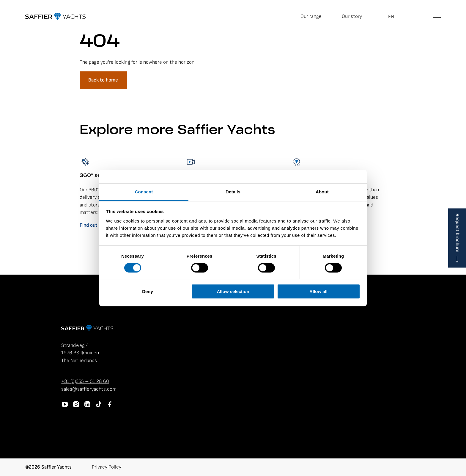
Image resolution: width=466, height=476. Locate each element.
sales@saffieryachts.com (89, 389)
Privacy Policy (107, 467)
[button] (395, 17)
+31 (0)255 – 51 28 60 (85, 381)
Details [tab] (233, 192)
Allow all (318, 291)
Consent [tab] (144, 192)
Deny (148, 291)
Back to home (103, 80)
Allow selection (233, 291)
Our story (352, 16)
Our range (311, 16)
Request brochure (457, 233)
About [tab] (322, 192)
